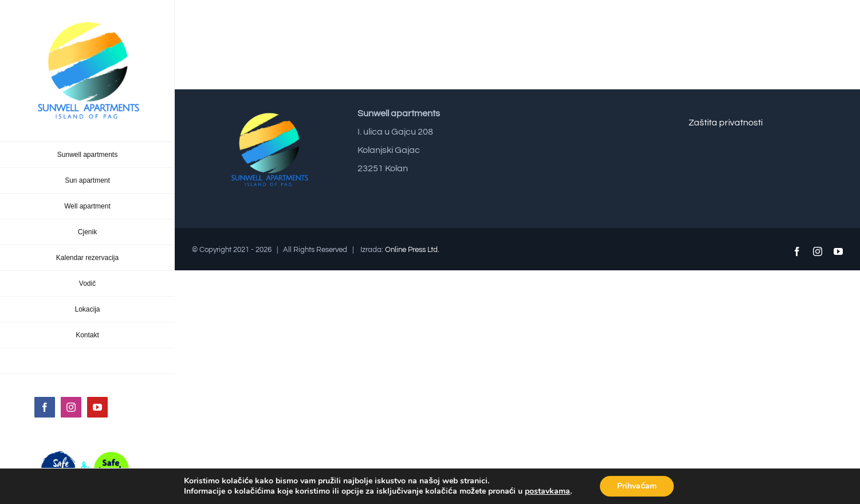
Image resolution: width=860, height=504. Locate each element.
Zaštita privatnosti (726, 123)
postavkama (547, 491)
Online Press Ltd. (412, 250)
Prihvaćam (637, 486)
